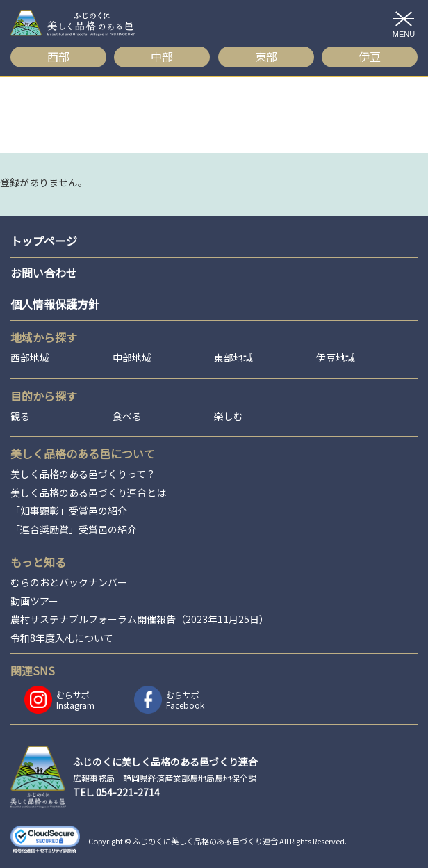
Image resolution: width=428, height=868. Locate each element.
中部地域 (132, 358)
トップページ (44, 241)
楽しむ (229, 416)
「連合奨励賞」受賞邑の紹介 (74, 530)
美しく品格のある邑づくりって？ (83, 474)
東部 (266, 56)
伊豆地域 (336, 358)
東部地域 (233, 358)
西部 (58, 56)
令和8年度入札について (62, 638)
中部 (162, 56)
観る (20, 416)
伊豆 (370, 56)
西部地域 (30, 358)
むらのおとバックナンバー (69, 582)
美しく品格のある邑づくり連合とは (88, 493)
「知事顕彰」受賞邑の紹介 (69, 511)
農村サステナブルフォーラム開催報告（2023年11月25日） (140, 619)
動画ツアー (34, 601)
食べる (127, 416)
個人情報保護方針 (55, 304)
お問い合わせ (44, 273)
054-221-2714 (128, 792)
